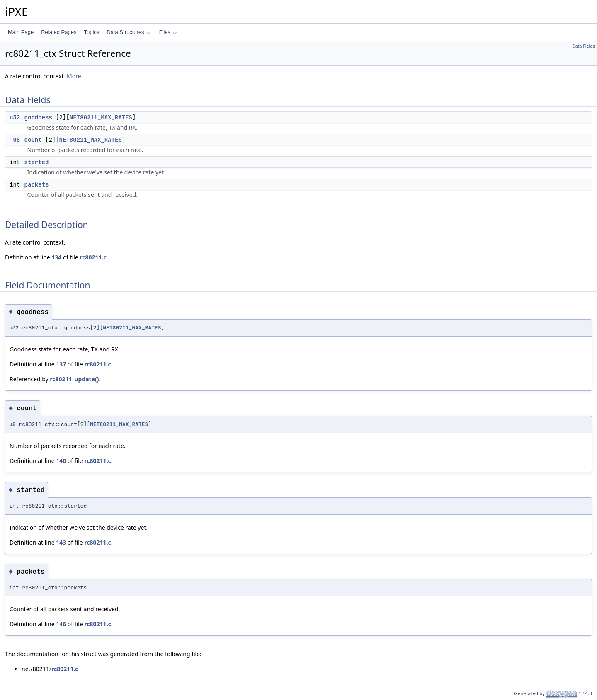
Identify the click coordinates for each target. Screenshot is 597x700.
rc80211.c (93, 257)
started (37, 162)
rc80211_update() (74, 379)
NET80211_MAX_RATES (101, 117)
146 (61, 624)
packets (37, 184)
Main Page (21, 32)
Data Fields (584, 46)
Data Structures (129, 32)
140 (61, 461)
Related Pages (59, 32)
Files (168, 32)
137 (61, 364)
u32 (15, 117)
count (33, 140)
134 (56, 257)
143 (61, 542)
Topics (91, 32)
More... (76, 76)
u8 (16, 140)
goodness (38, 117)
